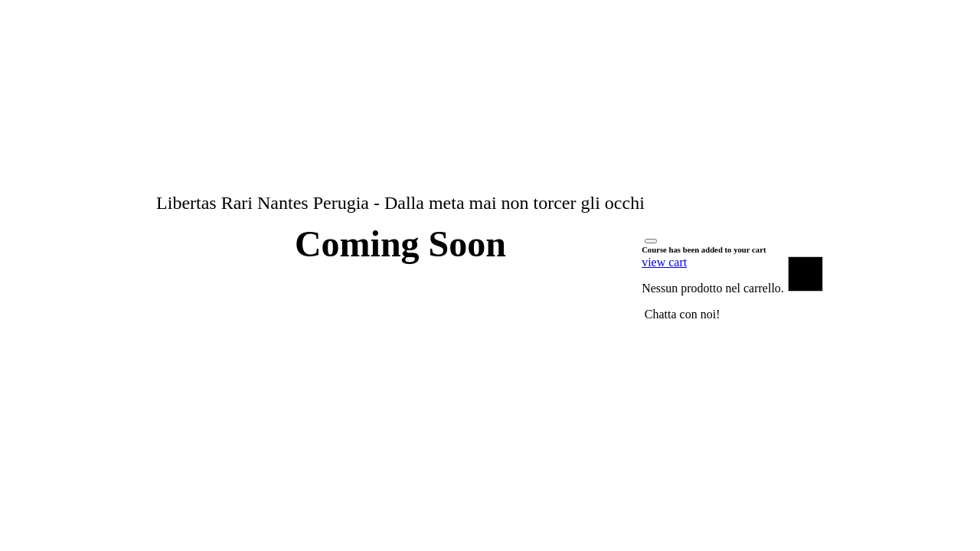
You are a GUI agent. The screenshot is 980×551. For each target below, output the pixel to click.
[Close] (651, 241)
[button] (683, 314)
